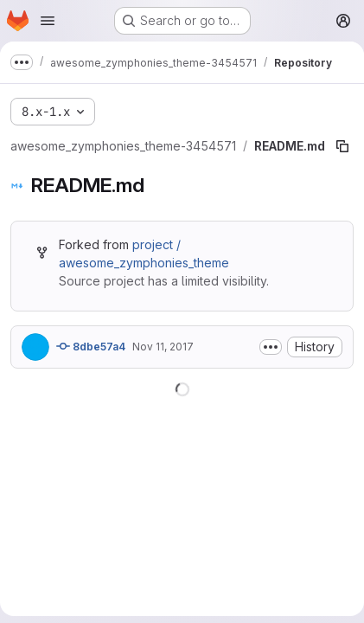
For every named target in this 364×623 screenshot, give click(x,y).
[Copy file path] (342, 146)
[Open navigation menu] (48, 21)
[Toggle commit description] (271, 347)
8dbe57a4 (91, 346)
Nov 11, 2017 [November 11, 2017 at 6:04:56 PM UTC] (163, 347)
